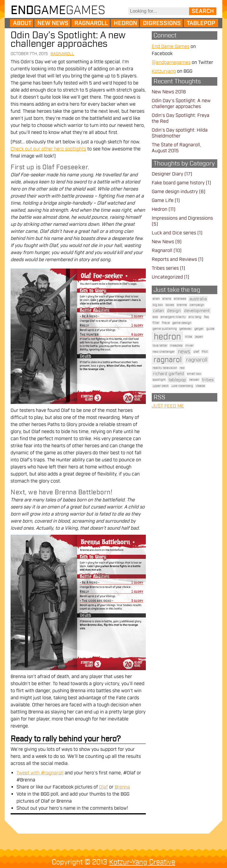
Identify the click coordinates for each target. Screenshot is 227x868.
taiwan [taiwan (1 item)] (194, 380)
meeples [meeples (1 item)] (176, 346)
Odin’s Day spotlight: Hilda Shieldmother (180, 133)
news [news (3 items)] (184, 352)
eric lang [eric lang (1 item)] (195, 317)
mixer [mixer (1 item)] (189, 346)
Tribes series (165, 268)
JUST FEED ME (168, 406)
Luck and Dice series (174, 233)
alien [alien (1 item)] (156, 299)
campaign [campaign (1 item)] (197, 305)
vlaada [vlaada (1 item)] (200, 386)
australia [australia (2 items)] (198, 299)
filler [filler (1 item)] (156, 323)
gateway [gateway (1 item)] (186, 329)
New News (53, 23)
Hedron (125, 23)
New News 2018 (169, 92)
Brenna (122, 787)
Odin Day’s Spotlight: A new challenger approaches (68, 39)
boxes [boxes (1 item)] (170, 305)
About (22, 23)
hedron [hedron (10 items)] (167, 337)
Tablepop (201, 23)
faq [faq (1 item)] (206, 317)
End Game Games (171, 47)
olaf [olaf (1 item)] (196, 352)
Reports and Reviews (174, 259)
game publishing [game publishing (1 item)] (165, 329)
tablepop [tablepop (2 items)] (177, 380)
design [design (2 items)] (174, 311)
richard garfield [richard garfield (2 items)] (168, 374)
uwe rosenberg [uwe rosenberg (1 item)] (182, 386)
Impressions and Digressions (182, 218)
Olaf (104, 787)
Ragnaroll (91, 23)
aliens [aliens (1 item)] (167, 299)
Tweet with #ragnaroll (40, 773)
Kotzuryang (164, 71)
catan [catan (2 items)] (158, 311)
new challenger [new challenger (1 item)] (164, 352)
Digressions (162, 23)
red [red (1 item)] (182, 368)
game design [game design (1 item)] (182, 323)
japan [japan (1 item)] (199, 337)
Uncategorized (167, 277)
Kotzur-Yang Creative (142, 862)
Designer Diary (167, 174)
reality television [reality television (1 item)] (165, 368)
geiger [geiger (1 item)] (199, 329)
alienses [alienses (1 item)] (180, 299)
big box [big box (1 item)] (158, 305)
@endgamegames (171, 62)
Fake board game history (178, 183)
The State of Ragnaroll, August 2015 (176, 148)
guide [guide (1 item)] (210, 329)
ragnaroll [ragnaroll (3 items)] (197, 360)
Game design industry (175, 192)
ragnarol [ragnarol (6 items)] (168, 360)
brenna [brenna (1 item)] (182, 305)
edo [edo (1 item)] (155, 317)
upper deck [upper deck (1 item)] (161, 386)
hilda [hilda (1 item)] (188, 337)
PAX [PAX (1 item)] (205, 352)
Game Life (163, 201)
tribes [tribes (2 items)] (208, 380)
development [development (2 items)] (197, 311)
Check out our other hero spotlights (48, 149)
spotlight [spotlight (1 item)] (159, 380)
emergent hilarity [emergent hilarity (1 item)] (173, 317)
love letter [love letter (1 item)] (160, 346)
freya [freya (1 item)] (166, 323)
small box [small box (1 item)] (194, 374)
